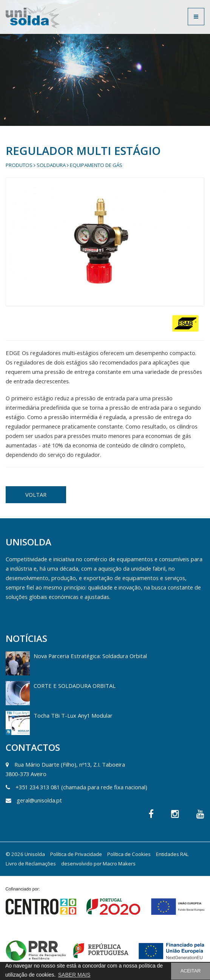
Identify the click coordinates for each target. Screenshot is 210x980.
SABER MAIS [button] (74, 975)
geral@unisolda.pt (39, 800)
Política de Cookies (129, 854)
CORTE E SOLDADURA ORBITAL (75, 686)
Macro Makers (119, 864)
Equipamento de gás (96, 165)
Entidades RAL (172, 854)
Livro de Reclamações (31, 864)
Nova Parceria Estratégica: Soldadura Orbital (90, 656)
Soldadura (51, 165)
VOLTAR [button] (36, 495)
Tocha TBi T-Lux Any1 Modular (73, 715)
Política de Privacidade (76, 854)
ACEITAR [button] (191, 971)
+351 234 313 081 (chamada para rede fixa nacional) (81, 787)
